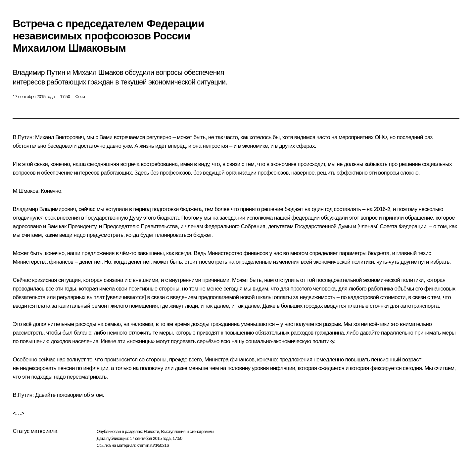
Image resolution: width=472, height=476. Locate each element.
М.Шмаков (25, 191)
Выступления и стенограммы (187, 431)
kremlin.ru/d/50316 (153, 445)
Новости (151, 431)
